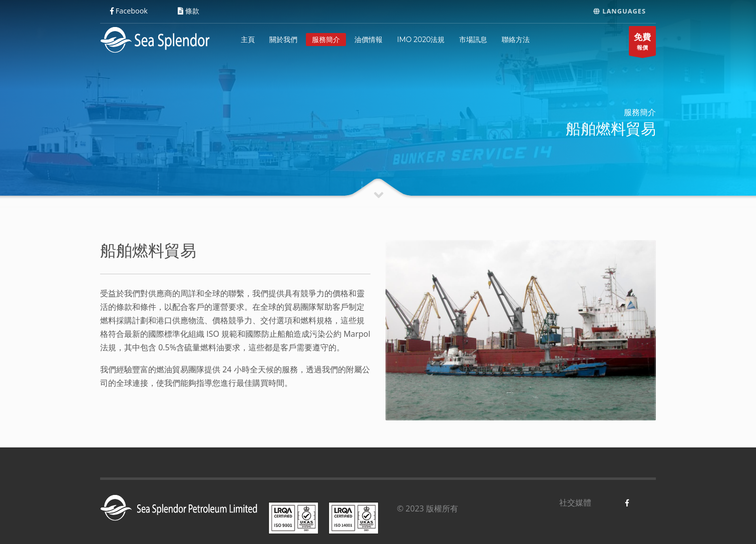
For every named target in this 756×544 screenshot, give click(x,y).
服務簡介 (326, 40)
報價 (642, 43)
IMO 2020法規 (421, 40)
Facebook (129, 11)
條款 (188, 11)
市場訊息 (473, 40)
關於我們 (283, 40)
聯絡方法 (516, 40)
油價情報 (368, 40)
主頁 (248, 40)
